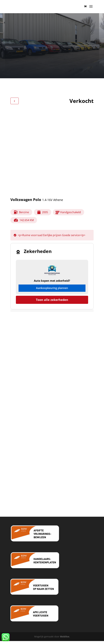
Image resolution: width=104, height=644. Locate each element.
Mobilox (65, 636)
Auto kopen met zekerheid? (52, 281)
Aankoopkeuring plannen (52, 288)
